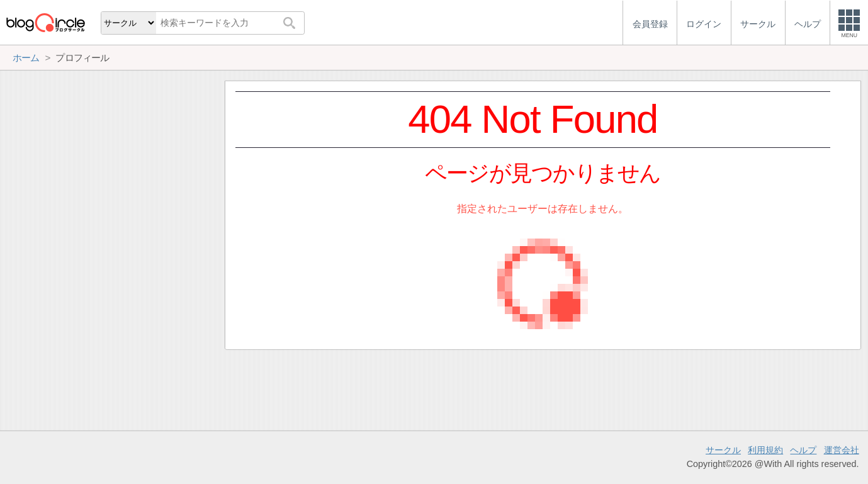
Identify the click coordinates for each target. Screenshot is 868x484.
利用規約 (765, 450)
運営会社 (842, 450)
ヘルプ (803, 450)
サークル (723, 450)
